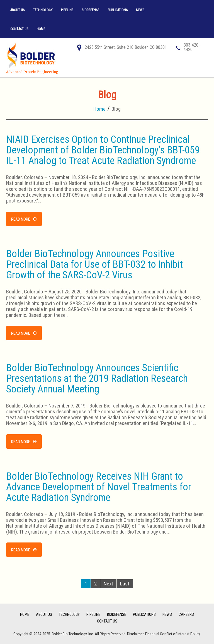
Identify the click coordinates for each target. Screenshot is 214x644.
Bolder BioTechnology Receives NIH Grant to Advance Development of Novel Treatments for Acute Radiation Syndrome (99, 487)
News (140, 10)
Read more (21, 219)
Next (108, 584)
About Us (17, 10)
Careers (186, 614)
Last (125, 584)
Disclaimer (135, 634)
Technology (43, 10)
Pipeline (67, 10)
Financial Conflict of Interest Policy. (173, 634)
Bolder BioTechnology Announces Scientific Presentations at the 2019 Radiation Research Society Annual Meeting (97, 378)
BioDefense (90, 10)
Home (41, 29)
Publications (118, 10)
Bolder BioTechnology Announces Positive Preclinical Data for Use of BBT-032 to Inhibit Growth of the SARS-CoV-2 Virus (94, 264)
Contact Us (19, 29)
